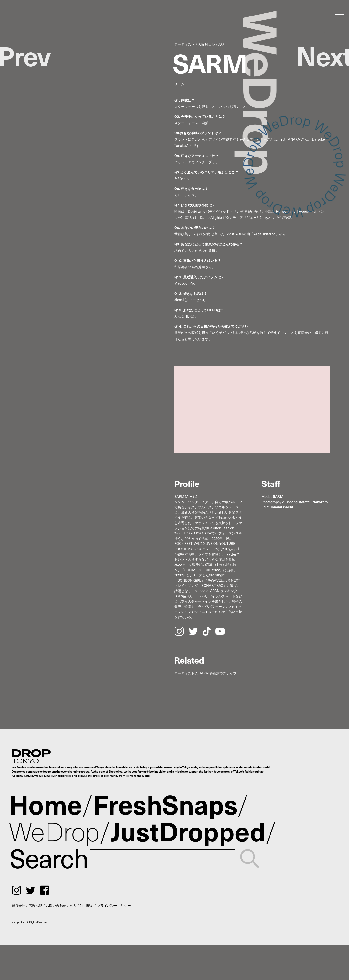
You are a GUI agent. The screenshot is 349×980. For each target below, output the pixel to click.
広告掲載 (35, 905)
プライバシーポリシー (114, 905)
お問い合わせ (56, 905)
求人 (73, 905)
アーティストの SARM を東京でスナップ (205, 673)
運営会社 (18, 905)
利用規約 (87, 905)
